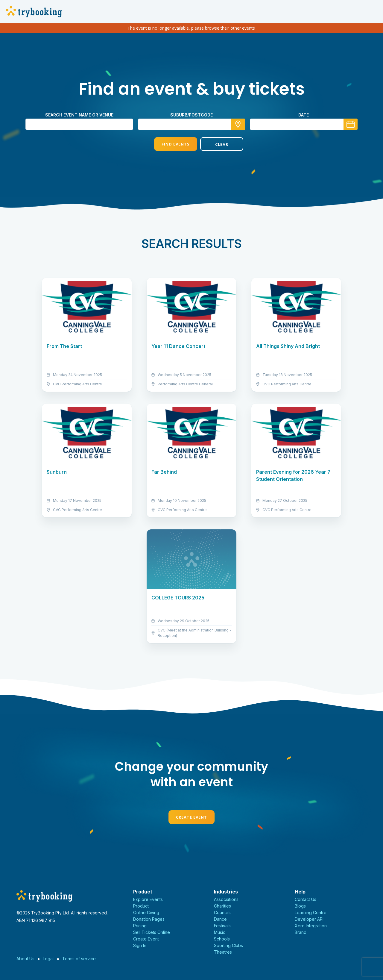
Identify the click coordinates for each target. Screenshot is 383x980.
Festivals (222, 926)
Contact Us (306, 899)
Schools (222, 939)
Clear (215, 144)
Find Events (168, 144)
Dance (220, 919)
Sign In (140, 945)
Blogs (300, 906)
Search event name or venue (79, 115)
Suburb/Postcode (191, 115)
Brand (301, 932)
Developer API (309, 919)
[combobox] (191, 124)
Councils (222, 912)
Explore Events (148, 899)
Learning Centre (311, 912)
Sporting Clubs (228, 945)
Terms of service (79, 959)
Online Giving (146, 912)
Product (141, 906)
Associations (226, 899)
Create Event (191, 817)
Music (220, 932)
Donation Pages (149, 919)
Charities (222, 906)
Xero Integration (311, 926)
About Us (25, 959)
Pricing (140, 926)
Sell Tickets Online (152, 932)
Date (304, 115)
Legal (48, 959)
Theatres (223, 952)
